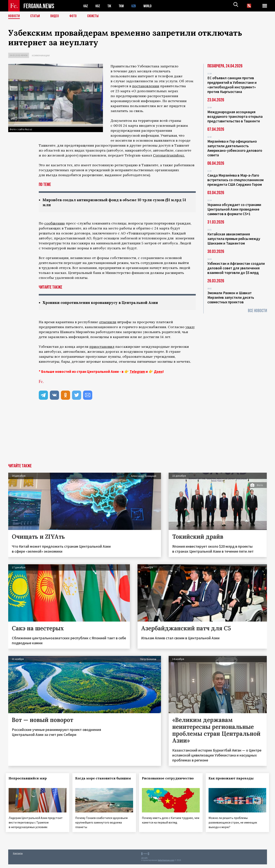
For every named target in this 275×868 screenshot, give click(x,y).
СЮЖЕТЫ (95, 16)
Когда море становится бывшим (98, 781)
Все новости (257, 311)
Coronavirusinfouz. (169, 155)
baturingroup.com (166, 864)
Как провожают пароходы (233, 779)
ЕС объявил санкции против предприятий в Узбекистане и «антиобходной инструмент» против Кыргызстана (232, 85)
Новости (14, 16)
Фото (75, 16)
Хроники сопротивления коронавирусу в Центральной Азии (104, 303)
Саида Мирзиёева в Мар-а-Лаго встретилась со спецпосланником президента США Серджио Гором (235, 180)
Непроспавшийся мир (30, 779)
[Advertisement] (137, 436)
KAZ (86, 6)
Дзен (158, 372)
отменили (108, 323)
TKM (123, 6)
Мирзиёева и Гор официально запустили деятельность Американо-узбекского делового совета (235, 148)
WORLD (151, 6)
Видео (56, 16)
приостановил (102, 347)
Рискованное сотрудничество (170, 779)
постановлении (146, 86)
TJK (111, 6)
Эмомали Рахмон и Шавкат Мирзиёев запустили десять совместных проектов (231, 297)
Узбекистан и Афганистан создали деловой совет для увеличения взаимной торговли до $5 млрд (236, 268)
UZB (136, 6)
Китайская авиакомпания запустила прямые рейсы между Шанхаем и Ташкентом (234, 239)
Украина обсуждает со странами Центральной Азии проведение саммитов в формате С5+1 (234, 209)
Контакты (18, 857)
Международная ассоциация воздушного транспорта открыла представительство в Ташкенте (235, 116)
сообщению (55, 224)
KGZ (99, 6)
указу (190, 327)
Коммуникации (41, 55)
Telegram (137, 372)
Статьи (36, 16)
